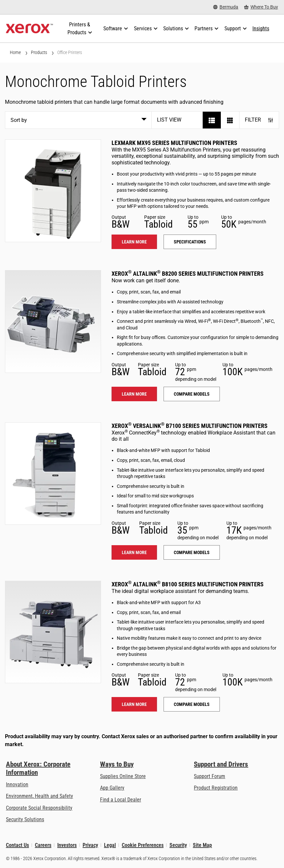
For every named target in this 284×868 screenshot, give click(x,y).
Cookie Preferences (143, 845)
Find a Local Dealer (121, 800)
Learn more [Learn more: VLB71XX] (134, 552)
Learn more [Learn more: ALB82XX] (134, 394)
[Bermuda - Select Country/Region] (226, 7)
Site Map (202, 845)
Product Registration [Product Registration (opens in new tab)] (216, 788)
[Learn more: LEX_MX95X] (53, 191)
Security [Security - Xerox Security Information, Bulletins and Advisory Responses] (178, 845)
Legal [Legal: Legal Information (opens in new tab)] (110, 845)
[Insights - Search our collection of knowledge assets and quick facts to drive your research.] (261, 29)
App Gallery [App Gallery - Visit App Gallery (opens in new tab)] (112, 788)
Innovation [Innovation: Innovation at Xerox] (17, 784)
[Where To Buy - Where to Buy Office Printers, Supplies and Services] (261, 7)
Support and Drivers (221, 764)
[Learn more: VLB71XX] (53, 474)
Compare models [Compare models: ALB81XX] (192, 704)
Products (39, 52)
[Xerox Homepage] (29, 29)
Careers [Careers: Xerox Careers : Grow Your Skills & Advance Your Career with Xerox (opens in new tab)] (43, 845)
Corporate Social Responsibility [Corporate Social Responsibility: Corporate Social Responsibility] (39, 808)
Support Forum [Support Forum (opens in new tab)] (209, 776)
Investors (67, 845)
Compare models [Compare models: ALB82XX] (192, 394)
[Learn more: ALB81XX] (53, 632)
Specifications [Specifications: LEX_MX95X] (190, 242)
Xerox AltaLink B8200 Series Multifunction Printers (188, 274)
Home (15, 52)
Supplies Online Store (123, 776)
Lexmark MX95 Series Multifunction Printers (174, 143)
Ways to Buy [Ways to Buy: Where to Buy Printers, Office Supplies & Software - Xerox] (117, 764)
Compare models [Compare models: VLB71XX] (192, 552)
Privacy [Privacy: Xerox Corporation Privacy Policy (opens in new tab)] (90, 845)
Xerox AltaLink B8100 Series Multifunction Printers (188, 584)
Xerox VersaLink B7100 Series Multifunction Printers (190, 426)
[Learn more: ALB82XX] (53, 322)
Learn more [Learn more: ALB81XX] (134, 704)
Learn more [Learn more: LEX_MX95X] (134, 242)
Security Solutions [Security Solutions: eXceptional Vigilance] (25, 819)
